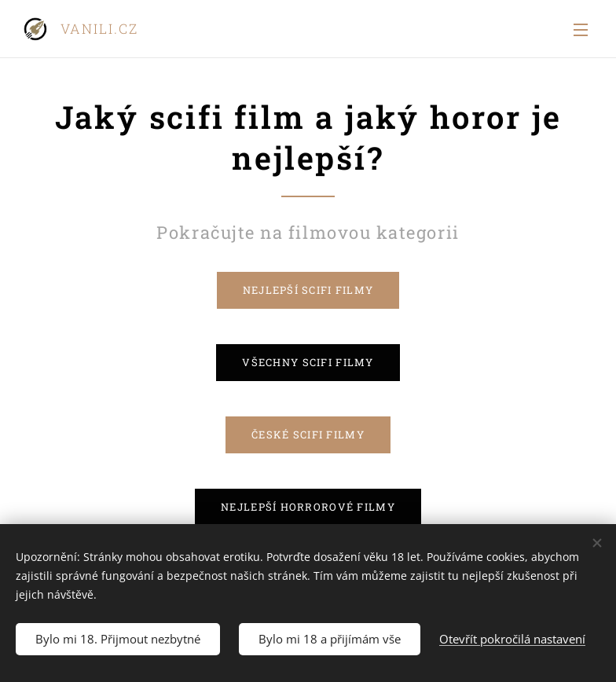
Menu (581, 30)
